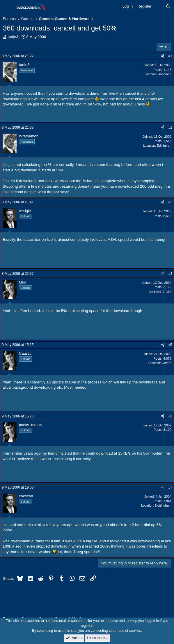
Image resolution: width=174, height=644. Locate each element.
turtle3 (13, 37)
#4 (170, 274)
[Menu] (8, 7)
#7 (170, 487)
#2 (170, 128)
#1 (170, 56)
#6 (170, 416)
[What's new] (159, 6)
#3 (170, 202)
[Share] (163, 56)
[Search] (168, 6)
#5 (170, 345)
